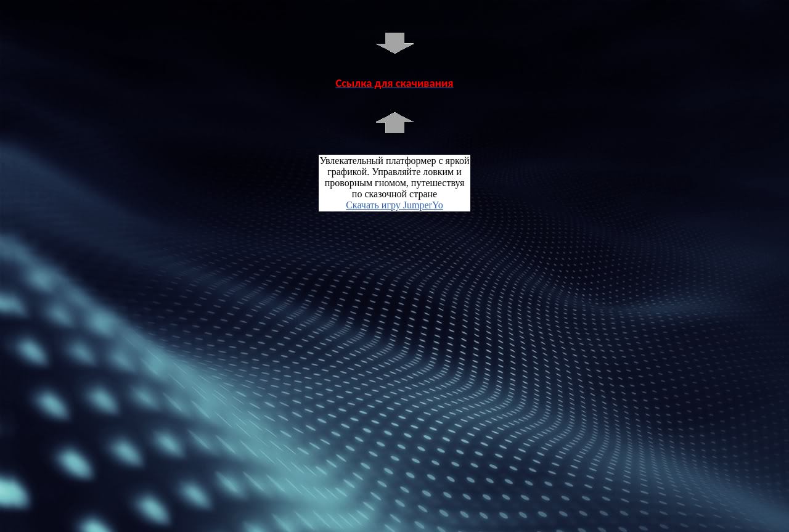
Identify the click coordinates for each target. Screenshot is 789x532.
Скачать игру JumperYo (394, 205)
